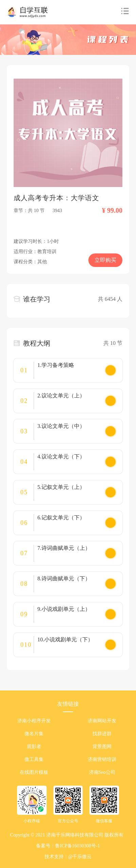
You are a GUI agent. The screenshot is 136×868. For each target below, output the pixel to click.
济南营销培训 (102, 759)
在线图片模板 (34, 772)
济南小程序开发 (34, 721)
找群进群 (102, 734)
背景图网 (102, 747)
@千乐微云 (80, 857)
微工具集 (34, 759)
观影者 (34, 747)
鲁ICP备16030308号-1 (77, 846)
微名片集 (34, 734)
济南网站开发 (102, 721)
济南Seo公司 (102, 772)
